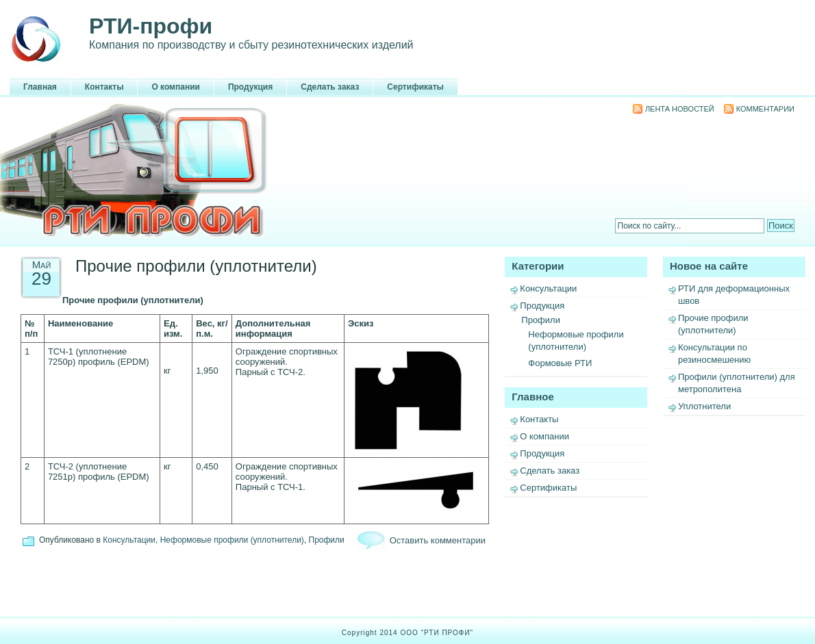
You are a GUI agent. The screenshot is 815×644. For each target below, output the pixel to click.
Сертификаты (415, 87)
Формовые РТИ (560, 363)
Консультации (548, 288)
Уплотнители (704, 406)
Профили (541, 320)
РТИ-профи (151, 26)
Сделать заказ (330, 87)
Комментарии (765, 109)
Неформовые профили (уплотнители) (232, 540)
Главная (40, 87)
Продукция (250, 87)
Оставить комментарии (438, 540)
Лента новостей (680, 109)
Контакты (104, 87)
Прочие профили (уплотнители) (196, 266)
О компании (176, 87)
